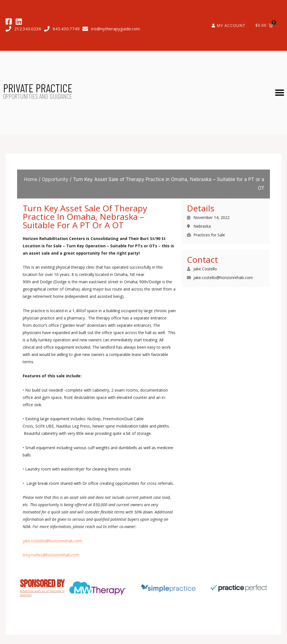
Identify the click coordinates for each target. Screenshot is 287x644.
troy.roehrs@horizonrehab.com (51, 555)
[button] (280, 93)
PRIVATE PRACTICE (38, 88)
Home (31, 179)
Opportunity (55, 179)
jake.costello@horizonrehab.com (52, 541)
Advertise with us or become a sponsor (42, 593)
